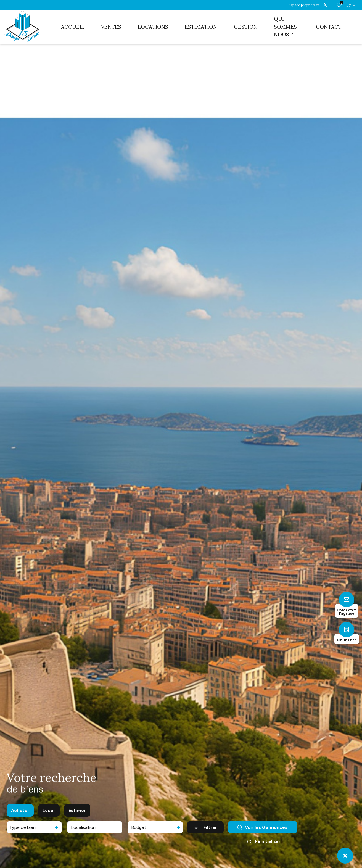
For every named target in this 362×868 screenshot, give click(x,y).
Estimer (77, 810)
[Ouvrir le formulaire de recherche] (205, 827)
